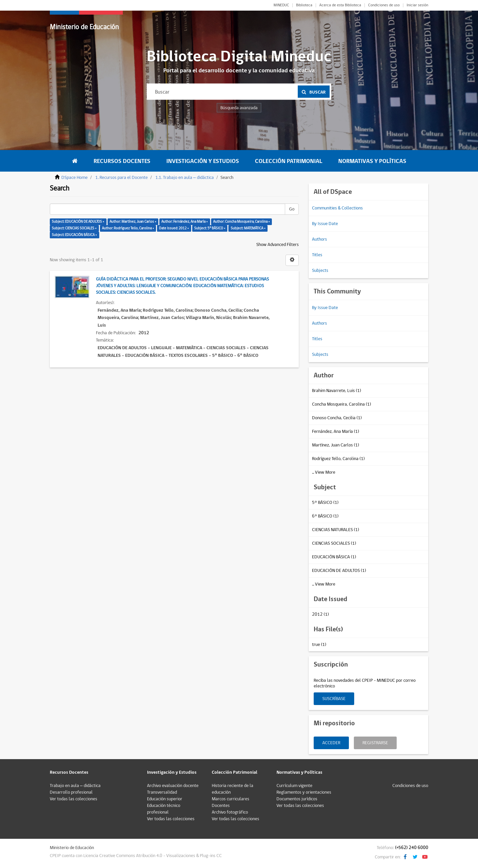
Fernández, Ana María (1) (336, 432)
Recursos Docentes (122, 161)
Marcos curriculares (231, 799)
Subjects (320, 271)
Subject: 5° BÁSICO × (210, 228)
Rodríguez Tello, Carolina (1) (338, 459)
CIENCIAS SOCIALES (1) (334, 543)
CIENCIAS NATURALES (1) (336, 530)
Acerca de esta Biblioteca (340, 5)
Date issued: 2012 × (174, 228)
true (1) (319, 645)
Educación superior (165, 799)
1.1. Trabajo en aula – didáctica (185, 178)
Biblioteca (304, 5)
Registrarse (375, 743)
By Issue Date (325, 224)
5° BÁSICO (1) (325, 503)
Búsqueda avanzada (239, 108)
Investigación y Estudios (203, 161)
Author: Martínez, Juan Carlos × (133, 222)
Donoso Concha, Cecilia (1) (337, 418)
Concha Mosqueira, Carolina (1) (342, 404)
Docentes (221, 806)
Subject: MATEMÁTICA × (248, 228)
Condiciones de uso (384, 5)
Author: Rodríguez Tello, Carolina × (128, 228)
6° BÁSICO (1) (325, 516)
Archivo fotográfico (230, 812)
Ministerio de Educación (84, 27)
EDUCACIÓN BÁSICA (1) (334, 557)
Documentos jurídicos (297, 799)
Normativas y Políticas (372, 161)
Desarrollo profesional (71, 792)
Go (292, 209)
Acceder (331, 743)
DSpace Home (75, 178)
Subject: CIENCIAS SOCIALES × (74, 228)
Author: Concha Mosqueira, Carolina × (241, 222)
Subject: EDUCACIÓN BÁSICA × (74, 235)
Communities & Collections (337, 208)
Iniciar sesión (417, 5)
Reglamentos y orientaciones (304, 792)
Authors (319, 239)
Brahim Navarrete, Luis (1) (337, 391)
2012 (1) (320, 614)
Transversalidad (162, 792)
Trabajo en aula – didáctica (75, 786)
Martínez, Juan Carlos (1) (336, 445)
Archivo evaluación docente (173, 786)
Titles (317, 255)
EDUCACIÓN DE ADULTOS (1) (339, 571)
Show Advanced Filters (278, 245)
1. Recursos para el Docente (121, 178)
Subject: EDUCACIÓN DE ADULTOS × (78, 222)
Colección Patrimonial (289, 161)
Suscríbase (334, 699)
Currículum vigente (294, 786)
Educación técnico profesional (164, 809)
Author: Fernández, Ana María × (185, 222)
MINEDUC (281, 5)
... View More (324, 472)
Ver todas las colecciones (74, 799)
